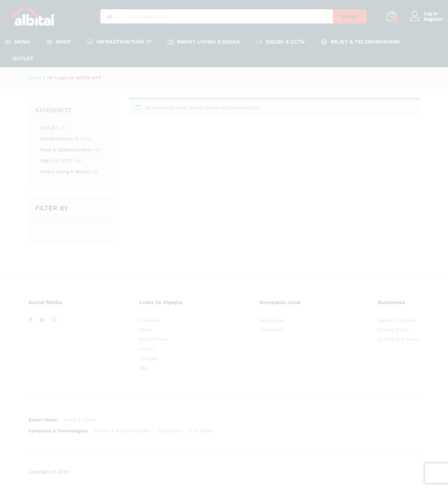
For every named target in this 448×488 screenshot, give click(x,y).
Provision (150, 320)
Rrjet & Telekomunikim (66, 150)
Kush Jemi (272, 320)
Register (433, 19)
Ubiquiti (148, 358)
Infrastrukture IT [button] (119, 42)
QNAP (146, 330)
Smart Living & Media (65, 171)
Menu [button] (18, 42)
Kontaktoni (272, 330)
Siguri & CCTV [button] (281, 42)
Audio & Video (79, 420)
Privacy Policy (393, 330)
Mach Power (153, 339)
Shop (59, 42)
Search (350, 16)
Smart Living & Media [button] (204, 42)
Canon (147, 349)
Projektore (169, 431)
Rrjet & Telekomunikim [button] (360, 42)
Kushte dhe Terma (399, 339)
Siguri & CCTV (56, 160)
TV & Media (200, 431)
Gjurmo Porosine (397, 320)
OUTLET (23, 59)
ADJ (144, 368)
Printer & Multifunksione (122, 431)
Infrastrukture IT (59, 139)
